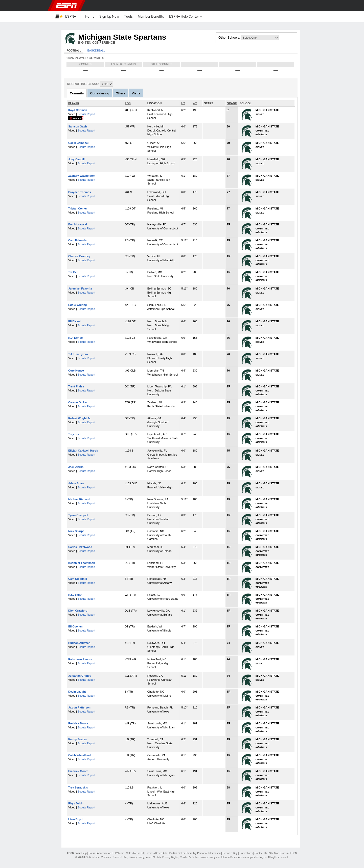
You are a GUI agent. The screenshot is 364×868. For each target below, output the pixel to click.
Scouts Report (86, 114)
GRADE (232, 103)
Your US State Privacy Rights (162, 857)
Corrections (246, 853)
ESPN (66, 6)
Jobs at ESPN (289, 853)
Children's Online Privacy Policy (198, 857)
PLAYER (74, 103)
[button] (306, 6)
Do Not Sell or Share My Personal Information (195, 853)
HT (183, 103)
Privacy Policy (136, 857)
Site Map (274, 853)
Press (92, 853)
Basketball (96, 50)
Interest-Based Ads (157, 853)
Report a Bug (230, 853)
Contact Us (261, 853)
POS (128, 103)
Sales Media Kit (135, 853)
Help (84, 853)
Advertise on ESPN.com (111, 853)
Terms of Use (120, 857)
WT (195, 103)
